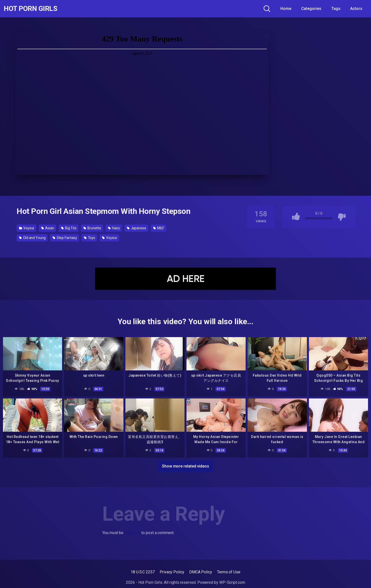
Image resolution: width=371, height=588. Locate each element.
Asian (48, 228)
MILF (159, 228)
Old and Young (32, 238)
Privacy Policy (172, 572)
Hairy (114, 228)
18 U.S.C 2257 (143, 572)
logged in (132, 533)
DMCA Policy (201, 572)
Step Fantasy (65, 238)
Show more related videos (185, 466)
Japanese (137, 228)
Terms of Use (229, 572)
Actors (356, 9)
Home (286, 9)
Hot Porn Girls (30, 9)
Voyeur (27, 228)
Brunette (92, 228)
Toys (90, 238)
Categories (311, 9)
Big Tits (69, 228)
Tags (336, 9)
